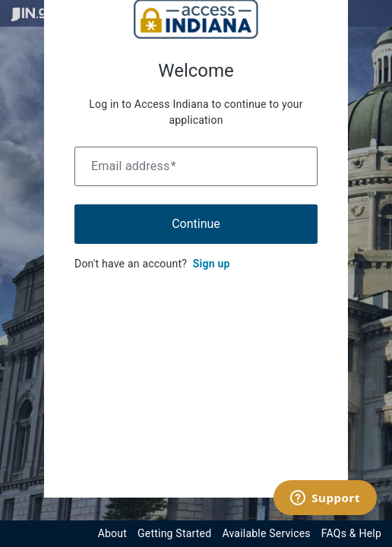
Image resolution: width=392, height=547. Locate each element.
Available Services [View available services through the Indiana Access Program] (266, 533)
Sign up (212, 264)
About (112, 533)
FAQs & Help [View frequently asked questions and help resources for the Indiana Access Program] (351, 533)
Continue (196, 224)
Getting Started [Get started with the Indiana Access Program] (174, 533)
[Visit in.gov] (36, 13)
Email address (134, 166)
